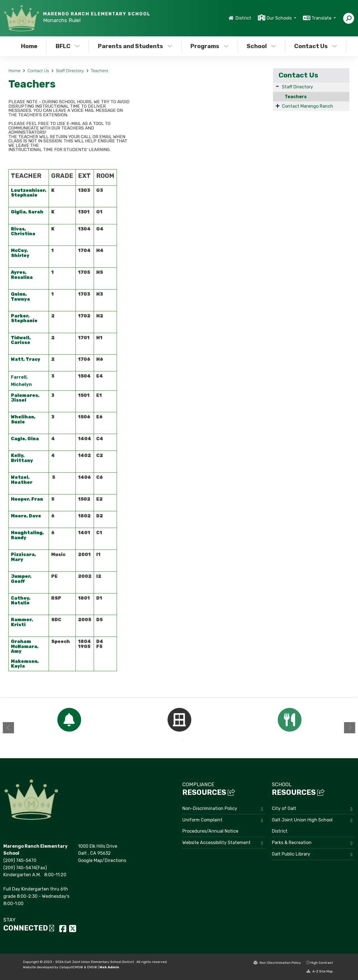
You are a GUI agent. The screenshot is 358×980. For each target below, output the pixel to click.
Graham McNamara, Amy (25, 646)
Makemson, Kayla (25, 664)
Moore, (20, 516)
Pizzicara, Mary (23, 557)
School (261, 46)
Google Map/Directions (102, 860)
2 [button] (183, 740)
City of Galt (284, 808)
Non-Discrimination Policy (210, 808)
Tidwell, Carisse (21, 340)
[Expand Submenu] (277, 86)
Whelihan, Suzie (23, 419)
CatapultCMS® (71, 967)
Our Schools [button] (280, 18)
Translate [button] (322, 18)
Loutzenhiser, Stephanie (29, 193)
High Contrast (322, 963)
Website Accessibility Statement (216, 843)
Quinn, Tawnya (20, 297)
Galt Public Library (291, 854)
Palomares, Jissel (25, 398)
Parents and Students (135, 46)
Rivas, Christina (23, 231)
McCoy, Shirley (21, 253)
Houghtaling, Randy (27, 535)
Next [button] (350, 728)
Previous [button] (8, 728)
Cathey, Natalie (21, 601)
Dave (35, 516)
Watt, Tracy (26, 359)
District (243, 18)
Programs (209, 46)
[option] (69, 720)
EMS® (92, 967)
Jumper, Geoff (21, 579)
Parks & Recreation (292, 843)
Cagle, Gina (25, 439)
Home (29, 46)
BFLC (68, 46)
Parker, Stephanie (24, 318)
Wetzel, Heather (22, 480)
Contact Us (316, 46)
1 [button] (175, 740)
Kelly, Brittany (22, 458)
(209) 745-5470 (20, 860)
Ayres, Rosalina (22, 275)
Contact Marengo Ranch (308, 106)
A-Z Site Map (320, 971)
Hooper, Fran (27, 499)
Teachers (100, 71)
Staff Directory (70, 71)
